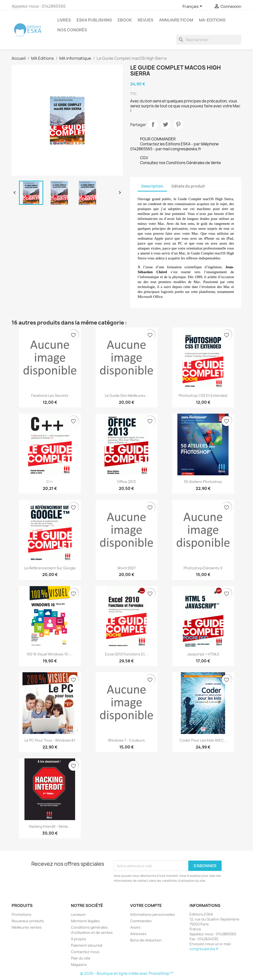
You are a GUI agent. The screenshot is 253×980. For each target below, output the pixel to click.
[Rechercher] (209, 40)
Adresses (138, 934)
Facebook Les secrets (50, 395)
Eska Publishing (94, 20)
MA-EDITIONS (212, 20)
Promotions (21, 914)
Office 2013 (126, 482)
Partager (153, 124)
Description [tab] (152, 186)
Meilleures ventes (27, 927)
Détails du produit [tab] (188, 186)
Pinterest (178, 124)
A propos (79, 939)
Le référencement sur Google (50, 568)
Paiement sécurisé (87, 945)
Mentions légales (85, 921)
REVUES (146, 20)
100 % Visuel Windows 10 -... (50, 654)
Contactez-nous (85, 952)
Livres (64, 20)
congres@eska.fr (204, 949)
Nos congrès (72, 30)
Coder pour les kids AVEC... (203, 740)
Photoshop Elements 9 (203, 568)
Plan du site (81, 958)
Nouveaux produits (28, 921)
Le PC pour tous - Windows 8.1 (50, 740)
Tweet (166, 124)
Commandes (141, 921)
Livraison (78, 914)
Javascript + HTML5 (203, 654)
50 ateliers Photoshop (203, 482)
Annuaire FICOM (176, 20)
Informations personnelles (153, 914)
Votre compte (146, 905)
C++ (50, 482)
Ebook (125, 20)
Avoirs (135, 927)
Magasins (79, 965)
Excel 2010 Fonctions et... (126, 654)
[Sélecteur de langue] (193, 7)
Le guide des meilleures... (126, 395)
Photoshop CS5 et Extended (203, 395)
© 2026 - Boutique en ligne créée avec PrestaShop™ (127, 973)
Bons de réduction (146, 940)
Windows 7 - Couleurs (126, 740)
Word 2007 (126, 568)
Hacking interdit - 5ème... (50, 826)
